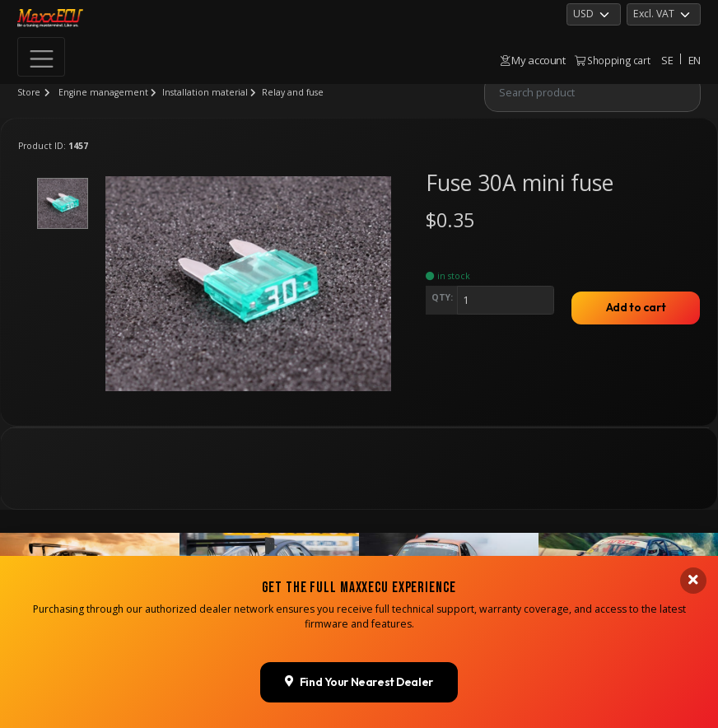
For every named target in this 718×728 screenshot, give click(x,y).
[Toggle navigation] (41, 57)
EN (695, 60)
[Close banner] (693, 619)
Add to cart (636, 307)
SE (667, 60)
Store (29, 92)
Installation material (205, 92)
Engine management (103, 92)
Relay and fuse (293, 92)
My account (533, 60)
